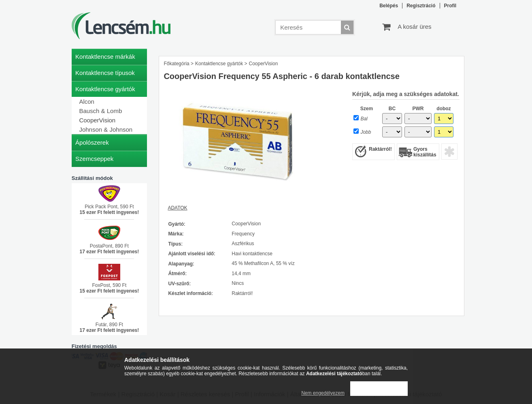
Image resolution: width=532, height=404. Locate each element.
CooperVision (97, 120)
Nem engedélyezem (323, 393)
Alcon (87, 102)
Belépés (389, 6)
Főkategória (176, 64)
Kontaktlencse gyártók (219, 64)
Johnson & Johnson (106, 129)
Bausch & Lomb (100, 111)
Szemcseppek (94, 159)
